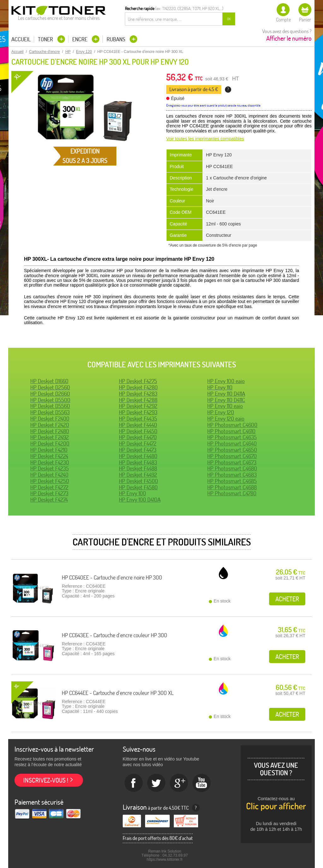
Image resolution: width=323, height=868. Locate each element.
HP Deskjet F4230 (50, 462)
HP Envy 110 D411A (226, 394)
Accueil (21, 39)
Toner (46, 39)
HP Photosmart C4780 (232, 493)
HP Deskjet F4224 (49, 456)
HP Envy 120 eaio (226, 419)
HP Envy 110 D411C (226, 400)
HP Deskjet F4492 (138, 475)
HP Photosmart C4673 (232, 462)
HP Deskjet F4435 (138, 419)
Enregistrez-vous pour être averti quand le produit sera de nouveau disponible (213, 105)
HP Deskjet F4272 (49, 487)
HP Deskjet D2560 (50, 387)
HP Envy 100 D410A (140, 500)
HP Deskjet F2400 (50, 419)
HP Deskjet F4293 (138, 412)
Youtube (202, 783)
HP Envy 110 (220, 387)
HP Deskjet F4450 (138, 431)
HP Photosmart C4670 (232, 456)
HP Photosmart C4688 (232, 487)
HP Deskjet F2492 (50, 437)
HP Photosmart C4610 (231, 431)
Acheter (287, 599)
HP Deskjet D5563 (50, 412)
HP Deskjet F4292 (138, 406)
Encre (80, 39)
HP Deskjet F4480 (138, 456)
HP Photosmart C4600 (232, 425)
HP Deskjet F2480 (50, 431)
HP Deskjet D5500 (50, 400)
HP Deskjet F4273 (49, 493)
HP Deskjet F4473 (138, 450)
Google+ (179, 783)
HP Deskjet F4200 (50, 443)
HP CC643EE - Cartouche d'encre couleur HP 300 (115, 635)
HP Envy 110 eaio (225, 406)
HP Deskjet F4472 (138, 443)
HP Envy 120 (221, 412)
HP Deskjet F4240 (49, 475)
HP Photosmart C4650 (232, 450)
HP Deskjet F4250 (50, 481)
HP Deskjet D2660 (50, 394)
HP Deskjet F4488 (138, 468)
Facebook (134, 783)
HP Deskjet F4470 (138, 437)
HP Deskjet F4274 (49, 500)
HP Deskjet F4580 (138, 487)
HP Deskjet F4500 (138, 481)
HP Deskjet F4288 (138, 400)
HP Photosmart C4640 (232, 443)
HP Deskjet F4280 (138, 387)
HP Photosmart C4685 (232, 481)
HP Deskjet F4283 (138, 394)
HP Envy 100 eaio (226, 381)
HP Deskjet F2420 (50, 425)
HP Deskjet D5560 (50, 406)
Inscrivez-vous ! (46, 780)
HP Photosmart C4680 (232, 468)
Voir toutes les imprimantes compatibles (205, 139)
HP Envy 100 (132, 493)
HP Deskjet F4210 (49, 450)
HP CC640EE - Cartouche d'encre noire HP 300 (112, 577)
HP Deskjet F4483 (138, 462)
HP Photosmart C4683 (232, 475)
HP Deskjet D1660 (49, 381)
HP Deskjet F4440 (138, 425)
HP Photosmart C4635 (232, 437)
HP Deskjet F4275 (138, 381)
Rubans (117, 39)
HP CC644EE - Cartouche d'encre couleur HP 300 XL (118, 693)
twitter (156, 783)
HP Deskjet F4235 (50, 468)
